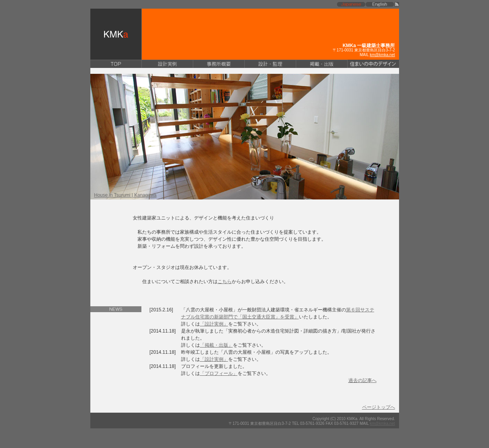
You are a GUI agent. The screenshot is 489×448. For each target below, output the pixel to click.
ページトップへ (379, 407)
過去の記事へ (363, 380)
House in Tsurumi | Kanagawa (125, 195)
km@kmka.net (382, 55)
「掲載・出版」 (216, 345)
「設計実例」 (214, 324)
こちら (225, 282)
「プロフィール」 (219, 373)
